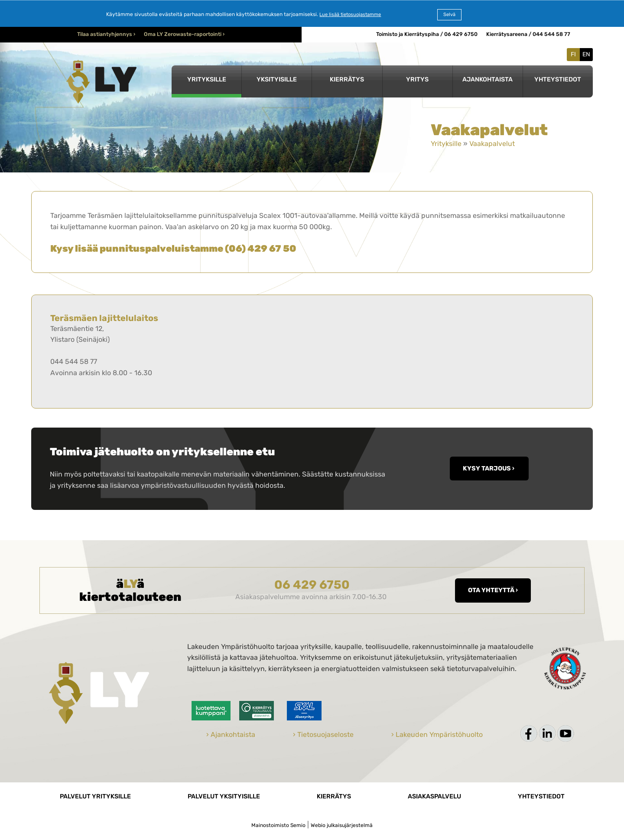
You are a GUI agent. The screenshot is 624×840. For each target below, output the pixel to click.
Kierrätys (347, 79)
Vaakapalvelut (492, 144)
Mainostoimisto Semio (278, 825)
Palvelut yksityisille (224, 796)
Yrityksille (207, 79)
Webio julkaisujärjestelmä (342, 825)
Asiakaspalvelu (434, 796)
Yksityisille (277, 79)
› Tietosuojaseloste (323, 735)
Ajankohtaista (487, 79)
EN (586, 54)
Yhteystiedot (558, 79)
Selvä (449, 15)
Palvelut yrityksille (95, 796)
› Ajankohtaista (231, 735)
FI (573, 54)
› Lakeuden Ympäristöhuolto (437, 735)
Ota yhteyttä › (493, 590)
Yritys (417, 79)
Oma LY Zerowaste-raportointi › (184, 34)
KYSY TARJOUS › (489, 469)
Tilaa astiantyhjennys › (106, 34)
